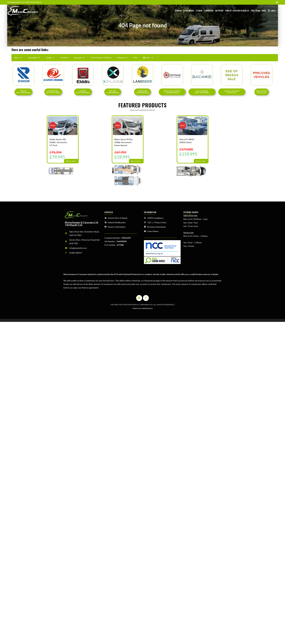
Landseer (64, 57)
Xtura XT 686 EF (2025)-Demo (187, 141)
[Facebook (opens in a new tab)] (277, 2)
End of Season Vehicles (101, 57)
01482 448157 (36, 2)
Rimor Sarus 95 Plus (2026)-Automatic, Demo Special (124, 142)
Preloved (123, 58)
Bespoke (80, 58)
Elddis (51, 58)
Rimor (18, 58)
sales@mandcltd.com (18, 2)
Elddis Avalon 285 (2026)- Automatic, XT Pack (58, 142)
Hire (136, 57)
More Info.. (71, 161)
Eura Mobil (34, 58)
